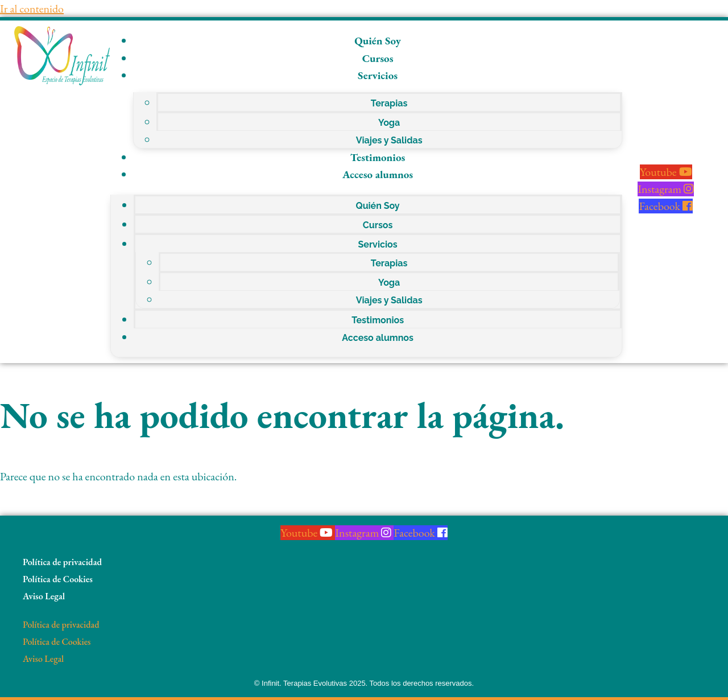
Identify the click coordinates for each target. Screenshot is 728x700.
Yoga (389, 123)
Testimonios (378, 157)
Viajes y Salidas (389, 140)
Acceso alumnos (378, 174)
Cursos (378, 58)
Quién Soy (378, 41)
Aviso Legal (44, 596)
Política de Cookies (58, 579)
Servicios (378, 75)
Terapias (389, 103)
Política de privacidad (62, 562)
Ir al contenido (32, 9)
